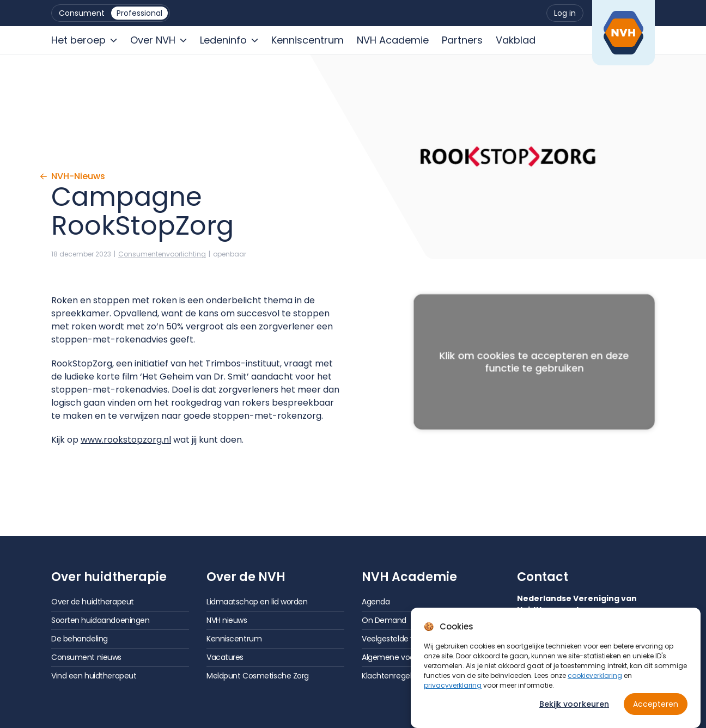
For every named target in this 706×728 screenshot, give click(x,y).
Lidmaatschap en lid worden (257, 602)
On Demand (384, 620)
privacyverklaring (453, 685)
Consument (82, 13)
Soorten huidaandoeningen (100, 620)
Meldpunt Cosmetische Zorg (258, 676)
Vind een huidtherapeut (94, 676)
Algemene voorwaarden (405, 657)
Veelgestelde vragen (399, 639)
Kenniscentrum (234, 639)
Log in (565, 13)
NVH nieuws (227, 620)
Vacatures (225, 657)
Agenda (376, 602)
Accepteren (656, 704)
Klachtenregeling (392, 676)
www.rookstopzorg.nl (126, 440)
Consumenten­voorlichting (162, 254)
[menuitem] (82, 13)
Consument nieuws (86, 657)
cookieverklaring (595, 675)
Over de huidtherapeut (93, 602)
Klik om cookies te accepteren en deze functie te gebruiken (534, 362)
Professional (139, 13)
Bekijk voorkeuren (574, 704)
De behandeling (80, 639)
